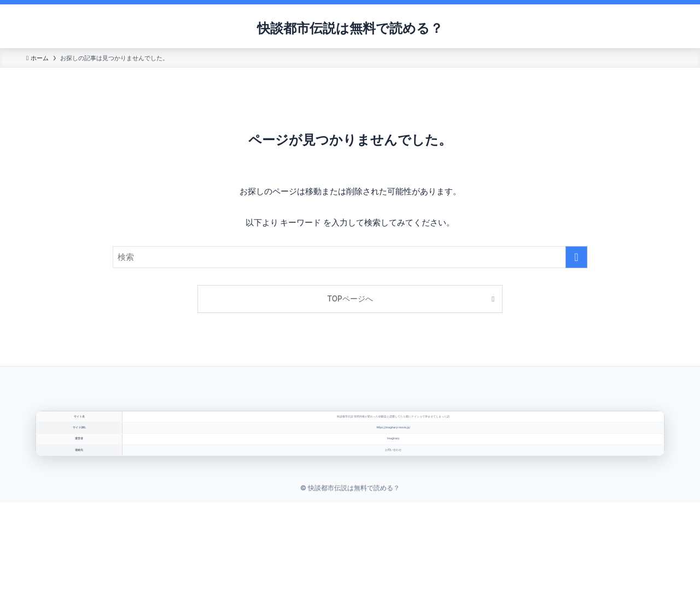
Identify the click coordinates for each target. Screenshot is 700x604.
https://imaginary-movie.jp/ (394, 465)
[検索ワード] (350, 257)
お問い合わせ (394, 538)
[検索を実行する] (576, 257)
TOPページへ (350, 299)
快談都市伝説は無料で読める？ (350, 28)
